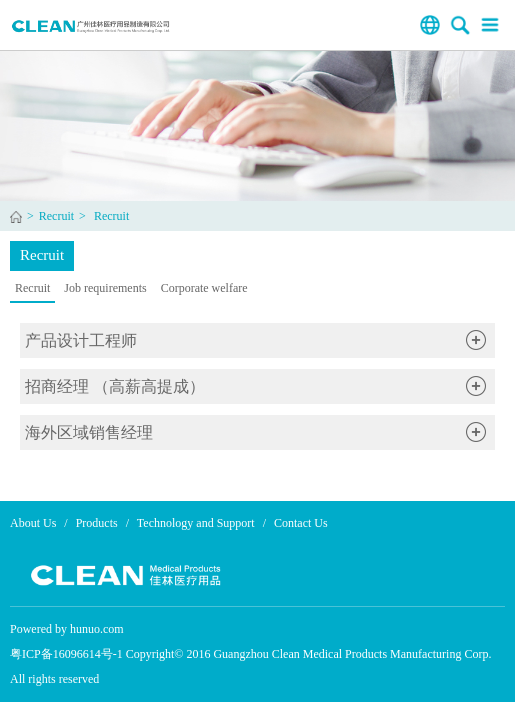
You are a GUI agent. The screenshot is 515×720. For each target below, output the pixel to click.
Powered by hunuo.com (67, 629)
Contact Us (301, 523)
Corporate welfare (204, 288)
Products (97, 523)
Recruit (56, 216)
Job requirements (105, 288)
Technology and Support (196, 523)
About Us (33, 523)
